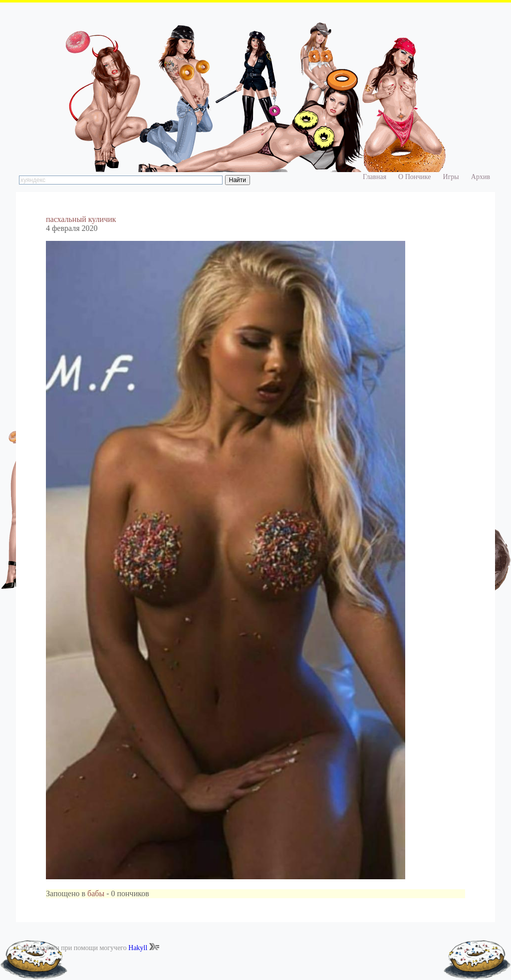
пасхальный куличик (81, 219)
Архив (481, 177)
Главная (375, 177)
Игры (451, 177)
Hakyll (138, 948)
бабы (96, 893)
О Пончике (414, 177)
